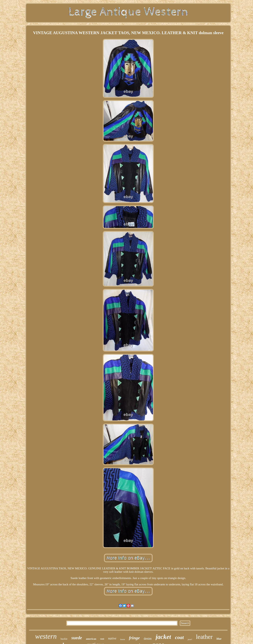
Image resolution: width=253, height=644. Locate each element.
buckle (64, 639)
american (91, 639)
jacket (163, 637)
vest (102, 639)
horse (123, 639)
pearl (190, 639)
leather (204, 637)
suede (77, 638)
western (46, 636)
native (112, 638)
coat (179, 637)
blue (219, 639)
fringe (134, 638)
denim (148, 639)
